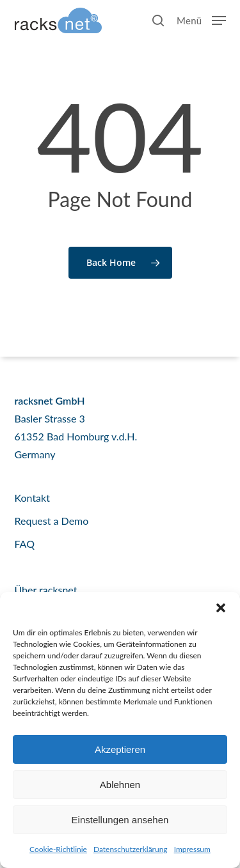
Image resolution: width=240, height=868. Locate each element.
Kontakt (32, 498)
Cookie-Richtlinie (58, 849)
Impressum (192, 849)
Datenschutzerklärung (131, 849)
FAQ (25, 544)
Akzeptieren (120, 749)
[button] (221, 608)
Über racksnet (46, 590)
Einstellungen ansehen (120, 820)
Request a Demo (52, 521)
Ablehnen (120, 785)
